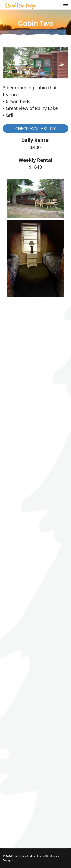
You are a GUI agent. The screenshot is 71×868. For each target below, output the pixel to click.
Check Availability (36, 128)
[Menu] (66, 6)
